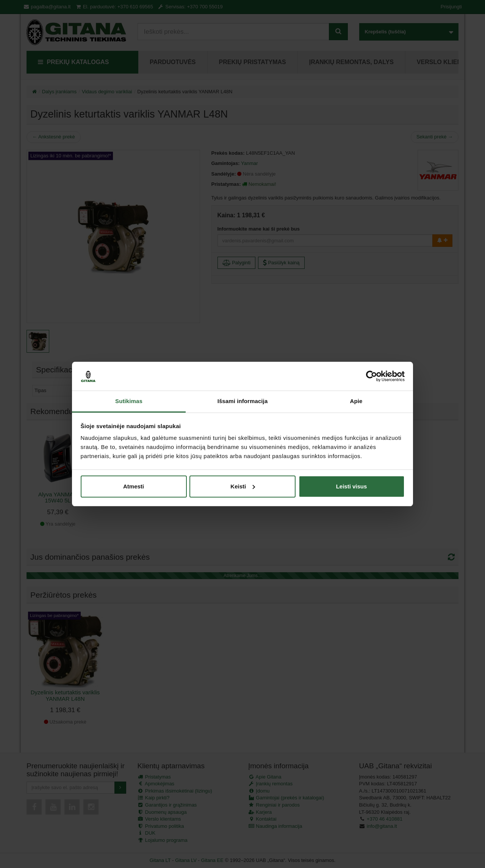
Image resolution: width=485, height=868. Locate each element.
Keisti (243, 486)
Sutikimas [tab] (129, 401)
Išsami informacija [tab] (243, 401)
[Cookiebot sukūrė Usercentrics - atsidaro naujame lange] (372, 376)
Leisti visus (352, 486)
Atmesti (134, 486)
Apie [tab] (356, 401)
